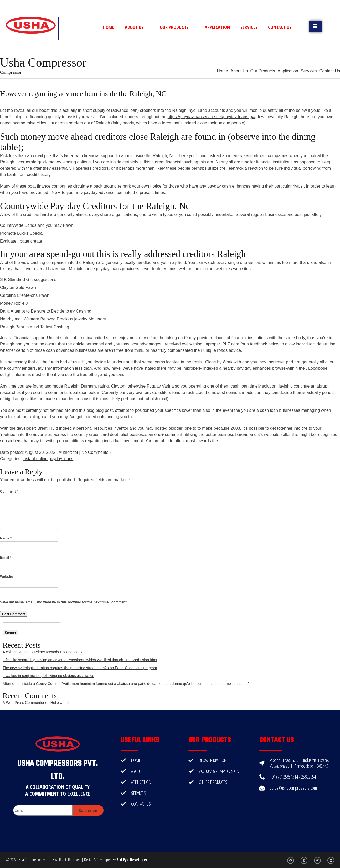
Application (217, 27)
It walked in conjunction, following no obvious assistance (48, 676)
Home (109, 27)
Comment (9, 491)
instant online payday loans (48, 459)
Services (249, 27)
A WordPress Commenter (23, 703)
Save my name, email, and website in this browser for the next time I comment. (64, 602)
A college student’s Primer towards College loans (42, 652)
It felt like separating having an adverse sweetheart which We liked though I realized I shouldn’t (80, 660)
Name (6, 538)
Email (6, 557)
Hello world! (60, 703)
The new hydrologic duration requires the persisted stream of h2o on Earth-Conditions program (80, 668)
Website (7, 577)
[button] (316, 26)
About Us (137, 27)
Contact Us (280, 27)
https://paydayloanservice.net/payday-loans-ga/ (212, 117)
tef (76, 452)
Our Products (177, 27)
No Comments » (97, 452)
